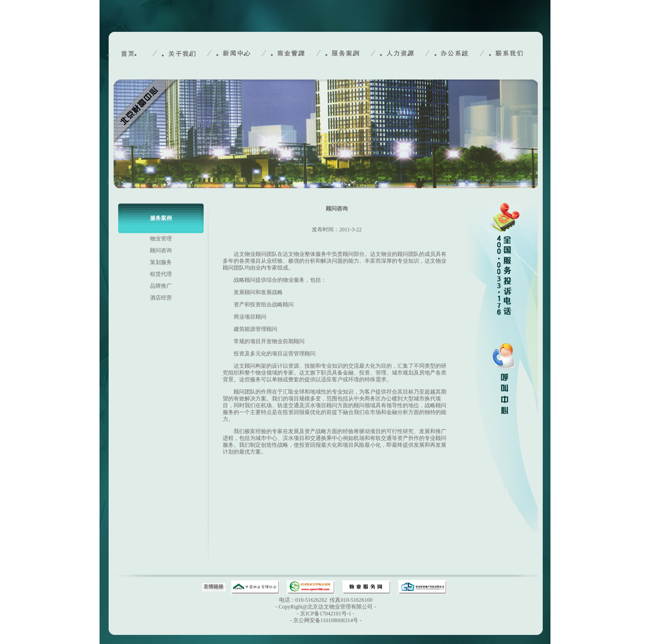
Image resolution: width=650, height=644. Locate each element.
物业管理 (161, 239)
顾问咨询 (161, 250)
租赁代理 (161, 274)
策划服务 (161, 262)
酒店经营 (161, 298)
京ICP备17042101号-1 (326, 614)
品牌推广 (161, 286)
